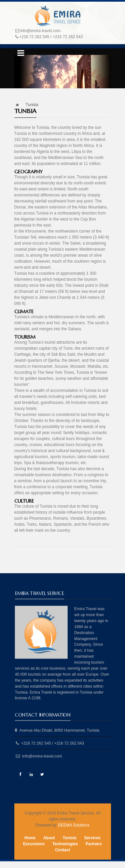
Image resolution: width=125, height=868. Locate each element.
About (49, 838)
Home (30, 838)
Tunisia (69, 838)
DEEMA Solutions (73, 825)
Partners (94, 844)
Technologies (65, 844)
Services (92, 838)
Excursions (34, 844)
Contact (62, 850)
